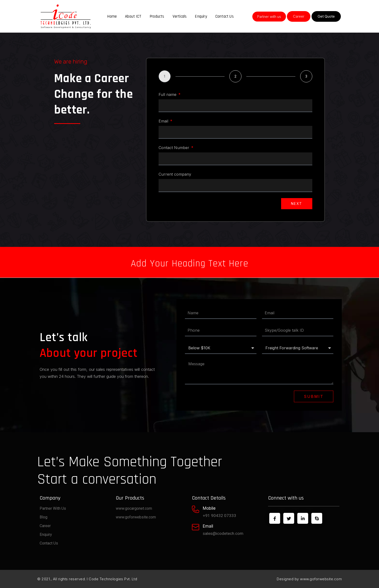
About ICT (133, 16)
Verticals (180, 16)
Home (112, 16)
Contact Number (175, 148)
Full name (168, 94)
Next (297, 204)
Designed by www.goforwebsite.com (309, 579)
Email (164, 121)
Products (157, 16)
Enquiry (201, 16)
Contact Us (225, 16)
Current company (175, 174)
